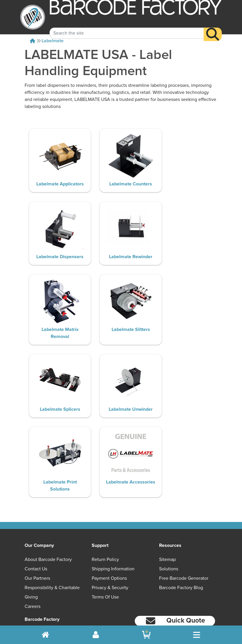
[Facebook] (175, 576)
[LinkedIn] (203, 577)
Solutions (169, 510)
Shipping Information (113, 510)
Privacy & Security (110, 529)
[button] (175, 562)
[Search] (213, 28)
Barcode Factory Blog (181, 529)
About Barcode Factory (48, 501)
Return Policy (105, 501)
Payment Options (109, 520)
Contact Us (36, 510)
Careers (33, 548)
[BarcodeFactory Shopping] (146, 635)
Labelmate (53, 41)
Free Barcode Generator (184, 520)
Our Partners (37, 520)
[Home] (33, 41)
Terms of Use (105, 538)
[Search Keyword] (127, 27)
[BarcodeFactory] (33, 17)
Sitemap (167, 501)
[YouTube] (147, 577)
